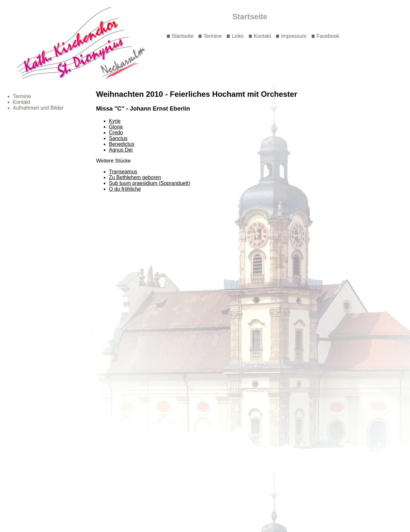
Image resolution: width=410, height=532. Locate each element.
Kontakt (262, 36)
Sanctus (118, 138)
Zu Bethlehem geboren (135, 177)
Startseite (183, 36)
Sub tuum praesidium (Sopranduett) (149, 183)
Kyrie (115, 121)
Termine (213, 36)
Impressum (294, 36)
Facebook (328, 36)
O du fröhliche (125, 189)
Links (238, 36)
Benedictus (122, 144)
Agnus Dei (121, 150)
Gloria (116, 127)
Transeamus (123, 172)
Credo (116, 133)
